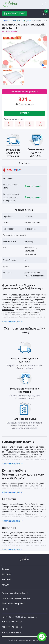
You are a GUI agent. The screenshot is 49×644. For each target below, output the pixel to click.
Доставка (7, 574)
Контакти (7, 579)
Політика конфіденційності (15, 593)
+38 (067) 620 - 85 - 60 (12, 622)
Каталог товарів (15, 13)
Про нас (6, 609)
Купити (25, 113)
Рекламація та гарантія (13, 604)
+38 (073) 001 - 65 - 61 (12, 632)
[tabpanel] (24, 51)
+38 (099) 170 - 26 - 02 (12, 627)
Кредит (5, 585)
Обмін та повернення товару (16, 598)
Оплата (6, 569)
